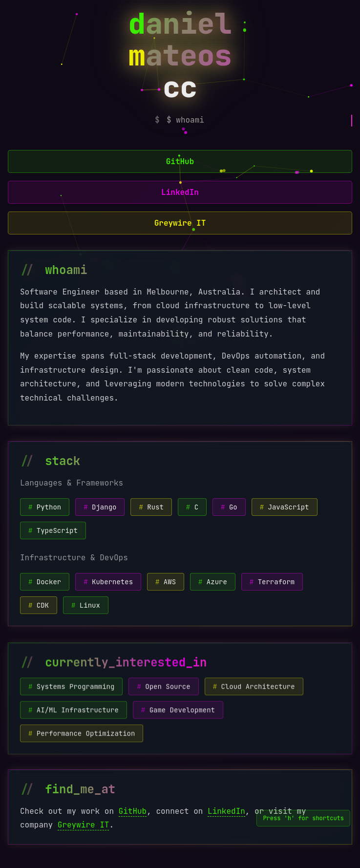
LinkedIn (180, 192)
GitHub (180, 161)
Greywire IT (180, 223)
